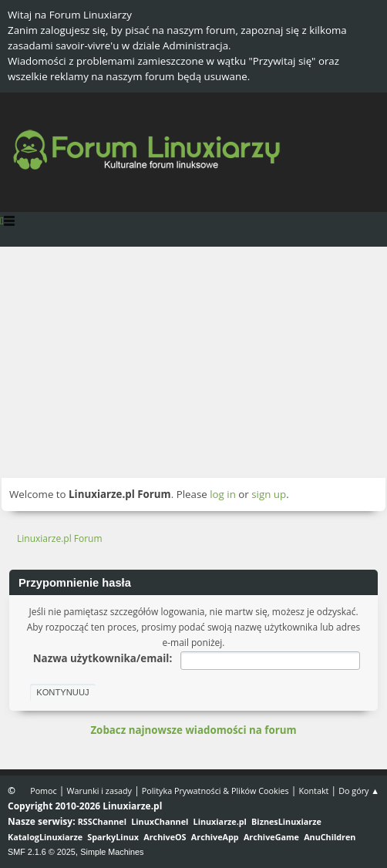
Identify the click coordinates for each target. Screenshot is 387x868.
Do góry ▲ (359, 791)
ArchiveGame (271, 837)
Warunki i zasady (99, 791)
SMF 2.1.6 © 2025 (42, 852)
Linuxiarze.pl (220, 821)
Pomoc (44, 791)
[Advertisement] (193, 362)
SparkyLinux (113, 837)
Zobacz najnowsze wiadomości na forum (193, 730)
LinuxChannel (160, 821)
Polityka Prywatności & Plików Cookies (215, 791)
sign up (269, 494)
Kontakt (313, 791)
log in (223, 494)
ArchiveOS (165, 837)
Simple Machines (112, 852)
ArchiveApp (215, 837)
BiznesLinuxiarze (286, 821)
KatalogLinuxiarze (45, 837)
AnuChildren (330, 837)
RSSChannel (102, 821)
